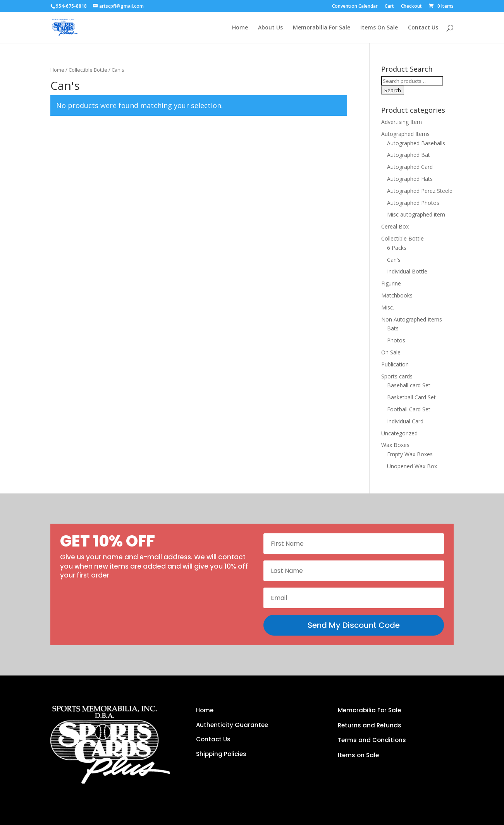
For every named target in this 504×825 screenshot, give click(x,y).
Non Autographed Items (412, 319)
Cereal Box (395, 226)
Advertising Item (402, 122)
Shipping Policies (221, 754)
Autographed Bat (409, 155)
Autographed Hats (410, 179)
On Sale (391, 352)
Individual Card (405, 421)
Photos (396, 340)
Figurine (391, 283)
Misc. (388, 307)
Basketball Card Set (411, 397)
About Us (270, 28)
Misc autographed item (416, 214)
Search (393, 90)
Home (240, 28)
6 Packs (397, 248)
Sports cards (397, 376)
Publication (395, 364)
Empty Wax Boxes (410, 454)
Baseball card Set (409, 385)
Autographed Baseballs (416, 143)
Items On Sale (379, 28)
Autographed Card (410, 167)
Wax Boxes (395, 445)
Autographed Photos (413, 203)
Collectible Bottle (88, 70)
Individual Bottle (407, 271)
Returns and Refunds (370, 725)
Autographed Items (405, 134)
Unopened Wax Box (412, 466)
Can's (394, 260)
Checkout (411, 7)
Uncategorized (399, 433)
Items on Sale (358, 755)
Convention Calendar (355, 7)
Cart (389, 7)
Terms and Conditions (372, 740)
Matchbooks (397, 295)
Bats (393, 328)
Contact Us (423, 28)
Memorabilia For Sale (322, 28)
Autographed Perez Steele (420, 191)
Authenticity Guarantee (232, 725)
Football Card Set (409, 409)
